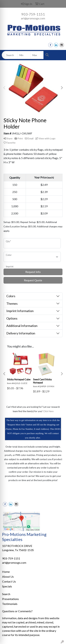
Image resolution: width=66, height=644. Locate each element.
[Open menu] (59, 55)
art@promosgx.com (33, 18)
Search (6, 594)
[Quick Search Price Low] (24, 55)
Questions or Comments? (17, 611)
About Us (8, 577)
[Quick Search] (10, 55)
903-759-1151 (33, 14)
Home (6, 572)
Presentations (10, 599)
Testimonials (10, 604)
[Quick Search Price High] (37, 55)
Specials (7, 586)
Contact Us (9, 581)
